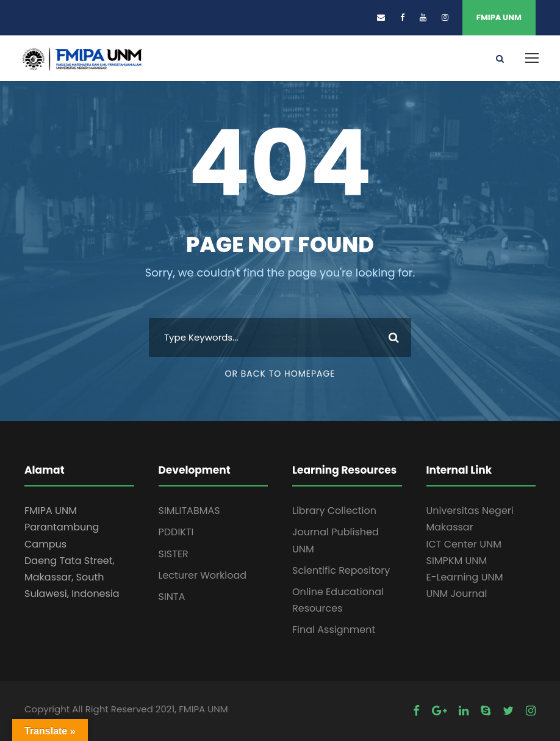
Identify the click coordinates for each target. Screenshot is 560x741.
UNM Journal (457, 594)
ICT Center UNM (464, 544)
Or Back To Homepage (280, 374)
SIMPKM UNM (457, 561)
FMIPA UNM (499, 17)
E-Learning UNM (465, 577)
